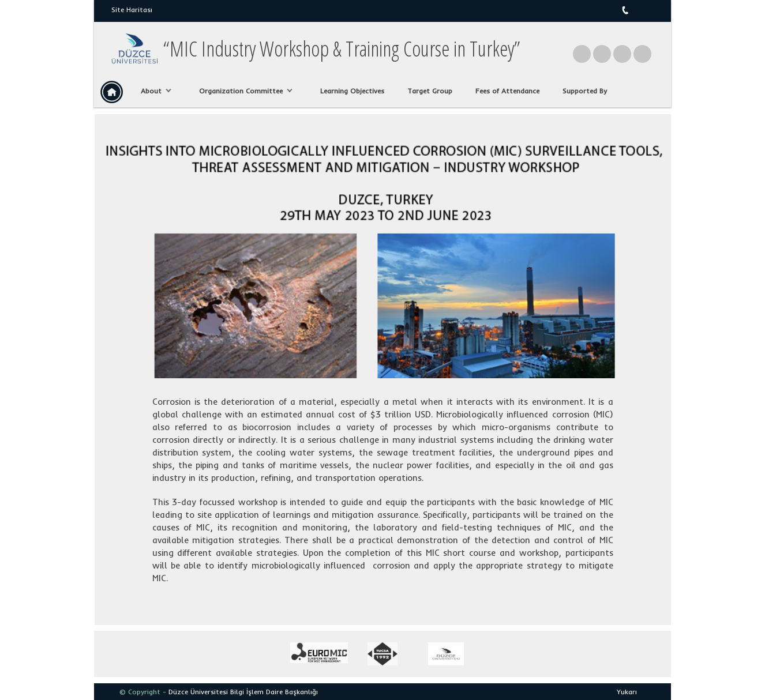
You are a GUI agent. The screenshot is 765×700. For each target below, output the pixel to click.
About (153, 91)
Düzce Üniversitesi (198, 692)
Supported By (585, 91)
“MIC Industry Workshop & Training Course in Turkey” (342, 49)
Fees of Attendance (507, 91)
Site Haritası (132, 10)
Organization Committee (243, 91)
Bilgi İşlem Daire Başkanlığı (274, 692)
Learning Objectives (352, 91)
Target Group (430, 91)
